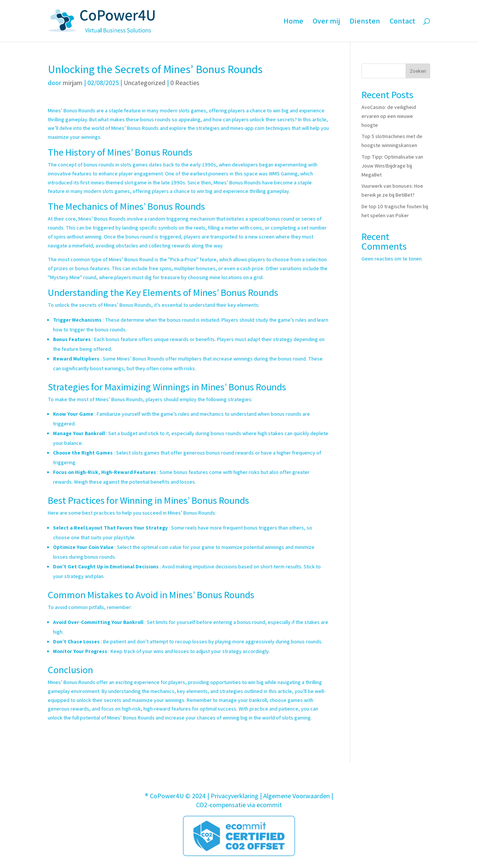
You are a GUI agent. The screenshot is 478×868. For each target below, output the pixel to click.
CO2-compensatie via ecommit (239, 805)
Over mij (326, 22)
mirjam (73, 83)
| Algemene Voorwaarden (295, 796)
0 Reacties (185, 83)
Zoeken (418, 71)
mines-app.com (247, 128)
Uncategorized (145, 83)
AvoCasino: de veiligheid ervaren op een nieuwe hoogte (389, 116)
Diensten (365, 22)
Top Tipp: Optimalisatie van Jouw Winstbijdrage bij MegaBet (392, 166)
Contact (402, 22)
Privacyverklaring (235, 796)
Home (293, 22)
